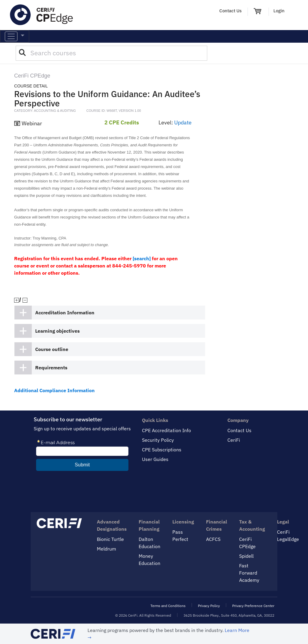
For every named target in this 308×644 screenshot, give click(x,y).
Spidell (246, 556)
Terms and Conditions (168, 606)
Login (279, 11)
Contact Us (230, 11)
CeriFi (234, 440)
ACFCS (213, 539)
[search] (142, 258)
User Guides (155, 459)
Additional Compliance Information (54, 390)
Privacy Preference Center (253, 606)
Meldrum (106, 549)
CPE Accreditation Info (166, 430)
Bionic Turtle (110, 539)
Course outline (52, 349)
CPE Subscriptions (162, 450)
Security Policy (158, 440)
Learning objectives (57, 331)
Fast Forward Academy (249, 573)
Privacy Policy (209, 606)
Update (183, 122)
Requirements (51, 368)
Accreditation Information (65, 313)
